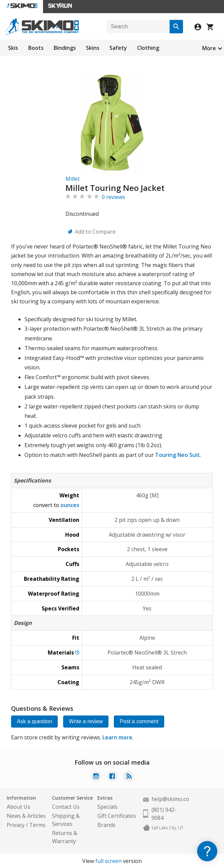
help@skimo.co (170, 799)
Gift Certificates (117, 816)
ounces (70, 505)
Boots (36, 48)
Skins (93, 48)
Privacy (16, 825)
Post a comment (139, 721)
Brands (106, 825)
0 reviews (114, 197)
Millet (73, 179)
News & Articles (26, 816)
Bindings (65, 48)
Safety (118, 48)
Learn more (117, 737)
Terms (37, 825)
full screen (108, 861)
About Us (18, 807)
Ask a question (34, 721)
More (209, 48)
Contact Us (66, 807)
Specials (107, 807)
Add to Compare (95, 232)
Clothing (148, 48)
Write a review (86, 721)
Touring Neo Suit (177, 455)
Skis (13, 48)
